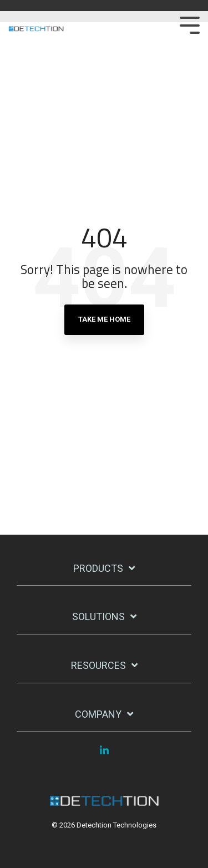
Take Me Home (104, 319)
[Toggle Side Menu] (190, 24)
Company (98, 714)
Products (98, 568)
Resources (98, 665)
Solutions (98, 616)
